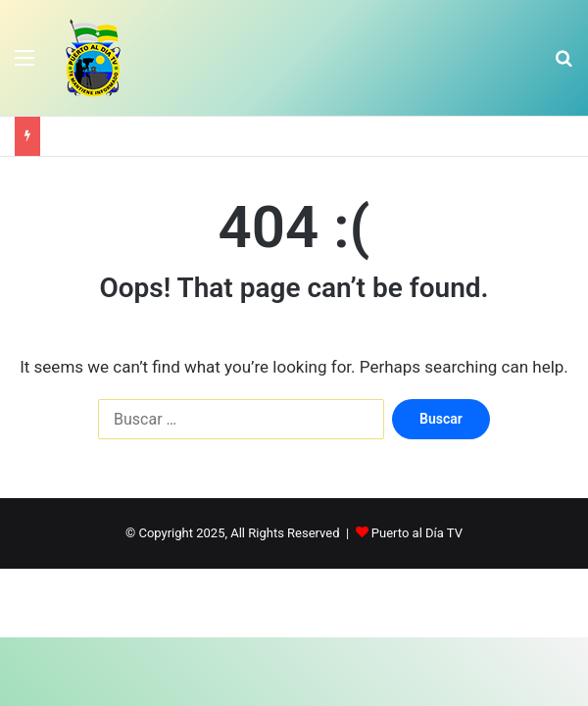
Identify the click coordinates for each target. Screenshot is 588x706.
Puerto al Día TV (417, 533)
